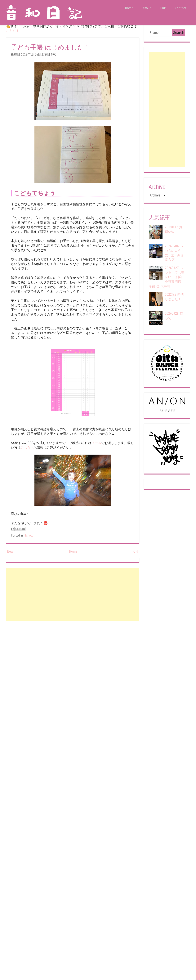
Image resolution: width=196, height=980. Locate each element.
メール (96, 443)
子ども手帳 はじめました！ (51, 47)
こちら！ (13, 31)
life (26, 536)
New (10, 552)
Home (129, 8)
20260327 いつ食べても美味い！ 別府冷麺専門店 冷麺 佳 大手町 (167, 277)
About (147, 8)
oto (31, 536)
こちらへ (27, 448)
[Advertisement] (73, 595)
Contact (180, 8)
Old (136, 552)
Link (163, 8)
